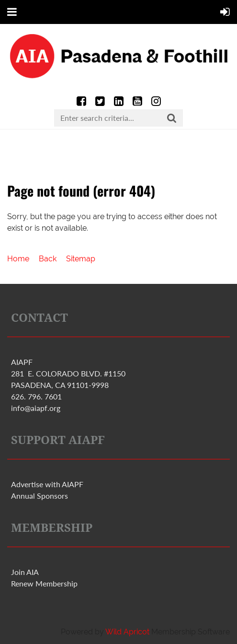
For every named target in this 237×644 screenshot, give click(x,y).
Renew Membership (44, 583)
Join (25, 572)
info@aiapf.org (36, 408)
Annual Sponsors (39, 496)
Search (172, 118)
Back (48, 259)
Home (18, 259)
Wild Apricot (127, 632)
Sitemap (81, 259)
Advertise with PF (47, 484)
